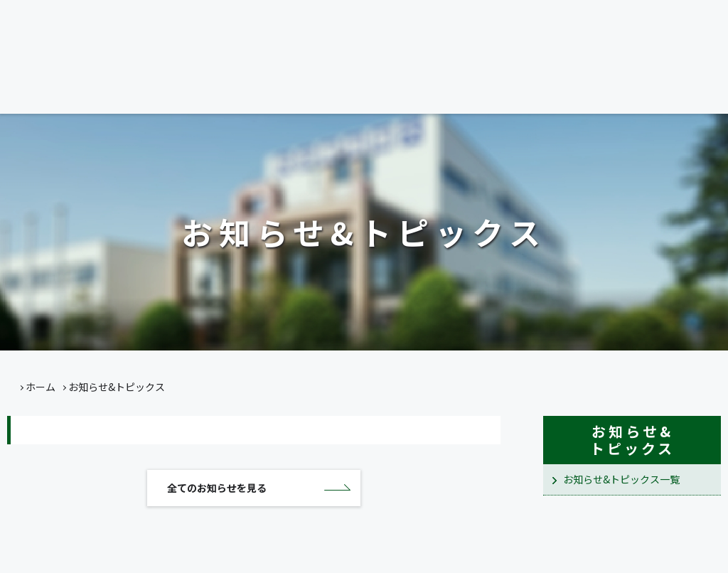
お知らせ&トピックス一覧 (621, 479)
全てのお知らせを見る (217, 491)
